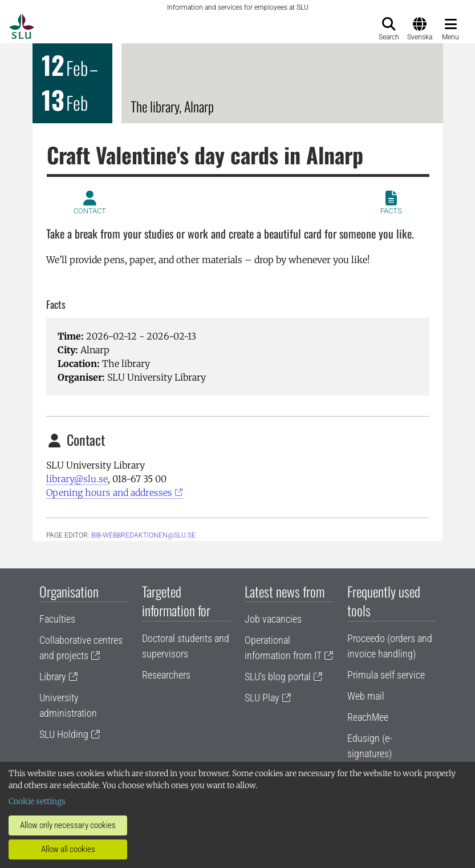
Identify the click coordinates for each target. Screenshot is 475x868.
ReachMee (368, 717)
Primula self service (386, 675)
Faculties (57, 619)
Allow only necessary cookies (68, 825)
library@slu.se (77, 479)
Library (53, 677)
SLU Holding (64, 734)
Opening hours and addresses (109, 492)
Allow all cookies (68, 849)
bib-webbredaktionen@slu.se (143, 535)
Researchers (166, 675)
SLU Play (262, 698)
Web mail (366, 696)
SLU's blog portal (278, 677)
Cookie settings (37, 801)
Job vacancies (273, 619)
